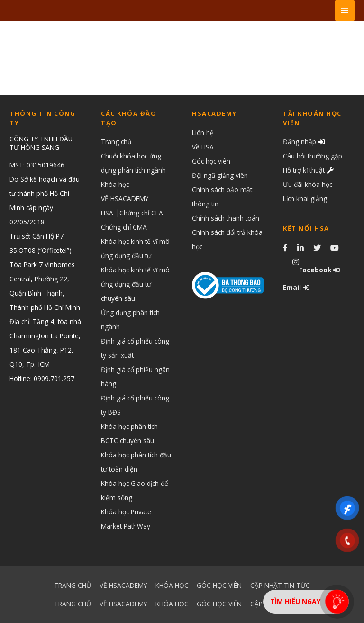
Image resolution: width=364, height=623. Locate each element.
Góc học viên (211, 161)
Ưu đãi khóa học (308, 184)
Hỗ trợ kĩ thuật (304, 170)
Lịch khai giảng (305, 199)
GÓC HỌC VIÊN (219, 585)
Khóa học (115, 184)
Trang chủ (116, 142)
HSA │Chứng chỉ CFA (132, 213)
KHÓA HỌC (172, 585)
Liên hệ (203, 133)
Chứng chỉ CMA (124, 227)
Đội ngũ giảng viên (220, 175)
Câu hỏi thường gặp (313, 156)
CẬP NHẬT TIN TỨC (280, 585)
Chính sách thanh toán (226, 218)
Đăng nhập (300, 142)
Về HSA (203, 147)
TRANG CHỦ (73, 585)
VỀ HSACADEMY (125, 199)
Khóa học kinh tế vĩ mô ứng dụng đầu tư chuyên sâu (135, 284)
